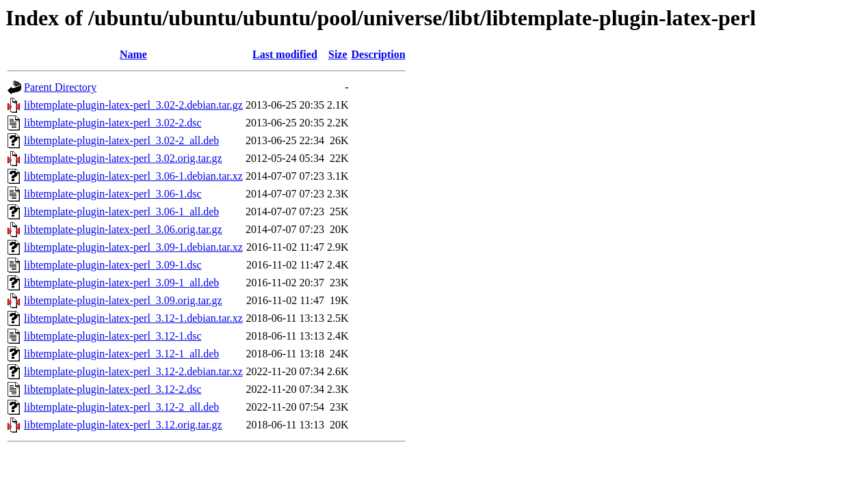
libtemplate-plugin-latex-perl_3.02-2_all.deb (121, 140)
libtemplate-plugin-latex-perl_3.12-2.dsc (113, 389)
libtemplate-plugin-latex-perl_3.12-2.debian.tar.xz (133, 371)
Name (133, 54)
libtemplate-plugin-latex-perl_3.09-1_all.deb (121, 283)
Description (379, 54)
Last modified (285, 54)
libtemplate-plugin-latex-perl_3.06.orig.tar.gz (123, 229)
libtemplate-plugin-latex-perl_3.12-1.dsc (113, 336)
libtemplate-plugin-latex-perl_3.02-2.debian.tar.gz (133, 105)
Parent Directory (60, 87)
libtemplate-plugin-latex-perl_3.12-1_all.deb (121, 354)
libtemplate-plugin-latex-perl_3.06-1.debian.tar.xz (133, 176)
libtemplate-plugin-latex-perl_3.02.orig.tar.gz (123, 158)
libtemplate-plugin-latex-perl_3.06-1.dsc (113, 194)
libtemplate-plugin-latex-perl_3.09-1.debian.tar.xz (133, 247)
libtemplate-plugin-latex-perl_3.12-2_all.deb (121, 407)
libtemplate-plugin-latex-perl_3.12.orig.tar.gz (123, 425)
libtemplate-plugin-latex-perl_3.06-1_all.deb (121, 211)
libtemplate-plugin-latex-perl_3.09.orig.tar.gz (123, 300)
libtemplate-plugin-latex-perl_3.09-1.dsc (113, 265)
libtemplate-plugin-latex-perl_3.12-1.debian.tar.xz (133, 318)
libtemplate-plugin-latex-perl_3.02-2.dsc (113, 123)
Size (338, 54)
